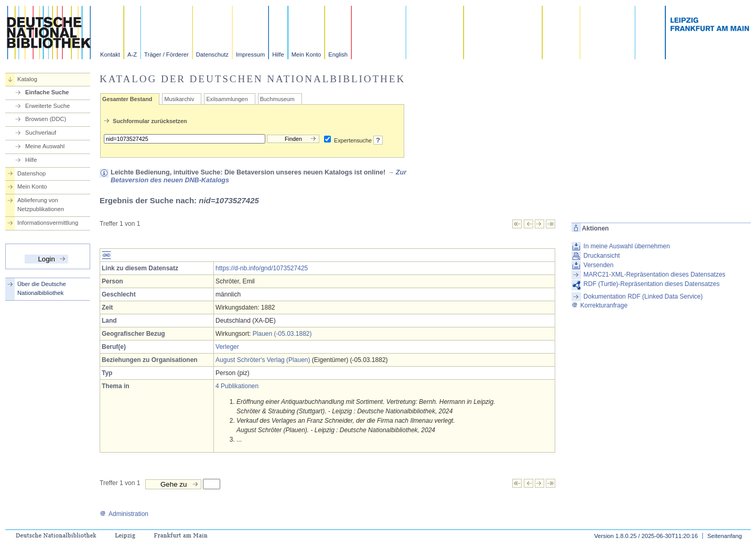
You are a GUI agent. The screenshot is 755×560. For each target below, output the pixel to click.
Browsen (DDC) (46, 119)
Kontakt (110, 54)
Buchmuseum (277, 99)
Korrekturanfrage (600, 305)
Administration (124, 514)
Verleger (227, 347)
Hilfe (278, 54)
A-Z (132, 54)
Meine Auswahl (45, 146)
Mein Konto (306, 54)
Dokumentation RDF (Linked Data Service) (643, 297)
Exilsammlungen (227, 99)
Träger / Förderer (166, 54)
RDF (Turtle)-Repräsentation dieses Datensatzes (652, 284)
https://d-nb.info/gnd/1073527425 (262, 268)
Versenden (598, 265)
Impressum (250, 54)
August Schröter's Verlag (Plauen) (263, 360)
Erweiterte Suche (47, 106)
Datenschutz (212, 54)
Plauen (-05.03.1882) (282, 334)
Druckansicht (602, 256)
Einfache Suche (47, 92)
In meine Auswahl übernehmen (627, 246)
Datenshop (31, 173)
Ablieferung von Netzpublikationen (41, 205)
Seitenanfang (725, 536)
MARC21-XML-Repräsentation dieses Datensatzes (655, 274)
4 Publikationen (237, 386)
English (338, 54)
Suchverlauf (41, 133)
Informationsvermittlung (48, 223)
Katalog (27, 79)
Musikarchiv (179, 99)
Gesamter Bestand (127, 99)
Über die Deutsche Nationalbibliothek (42, 288)
